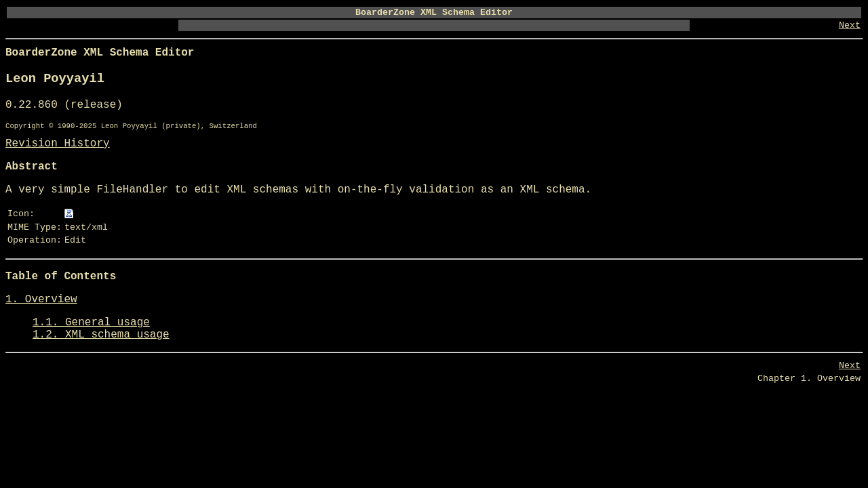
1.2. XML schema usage (101, 335)
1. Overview (41, 300)
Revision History (58, 144)
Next (850, 25)
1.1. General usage (91, 323)
